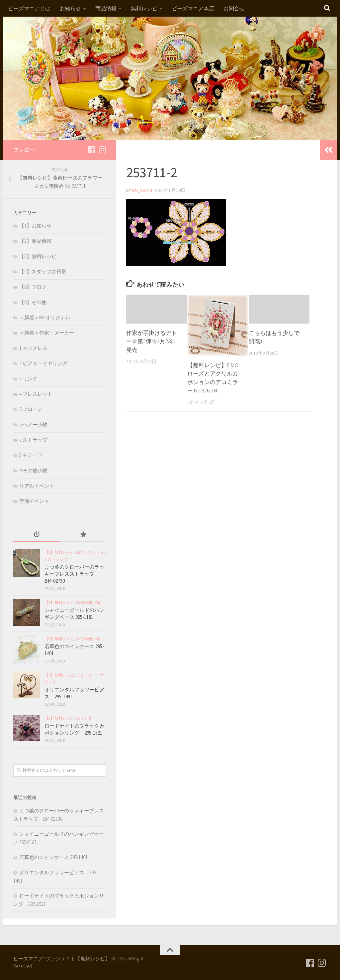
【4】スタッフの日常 (43, 272)
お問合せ (234, 8)
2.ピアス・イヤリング (43, 363)
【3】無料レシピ (38, 256)
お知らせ (70, 8)
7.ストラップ (33, 440)
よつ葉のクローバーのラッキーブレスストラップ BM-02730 (74, 574)
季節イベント (34, 501)
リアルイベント (37, 486)
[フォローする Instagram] (102, 150)
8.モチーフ (31, 455)
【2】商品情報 (35, 241)
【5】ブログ (33, 287)
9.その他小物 (33, 470)
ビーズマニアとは (29, 8)
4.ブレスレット (36, 394)
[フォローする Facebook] (92, 150)
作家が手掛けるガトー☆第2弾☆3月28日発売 (152, 341)
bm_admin (142, 190)
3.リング (28, 379)
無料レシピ (144, 8)
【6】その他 (33, 302)
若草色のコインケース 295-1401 (53, 857)
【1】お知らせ (35, 226)
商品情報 (106, 8)
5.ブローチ (31, 409)
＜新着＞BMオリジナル (45, 317)
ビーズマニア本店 (193, 8)
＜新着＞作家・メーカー (47, 333)
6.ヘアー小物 (33, 424)
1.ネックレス (33, 348)
